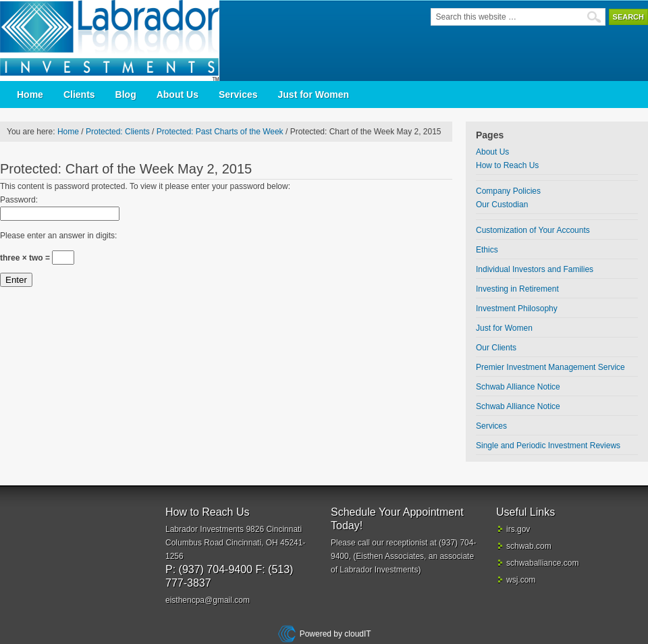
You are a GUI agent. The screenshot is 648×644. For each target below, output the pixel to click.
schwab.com (529, 546)
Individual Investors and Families (535, 269)
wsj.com (521, 580)
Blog (126, 95)
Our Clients (496, 348)
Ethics (487, 250)
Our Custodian (502, 205)
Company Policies (508, 191)
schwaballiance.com (542, 563)
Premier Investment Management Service (550, 367)
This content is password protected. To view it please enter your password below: (145, 186)
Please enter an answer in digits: (58, 236)
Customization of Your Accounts (533, 230)
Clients (79, 95)
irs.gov (518, 529)
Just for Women (314, 95)
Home (30, 95)
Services (238, 95)
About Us (178, 95)
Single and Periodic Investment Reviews (548, 446)
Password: (19, 200)
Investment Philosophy (517, 308)
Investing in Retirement (517, 289)
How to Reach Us (507, 165)
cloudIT (357, 634)
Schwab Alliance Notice (518, 387)
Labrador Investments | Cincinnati (115, 41)
